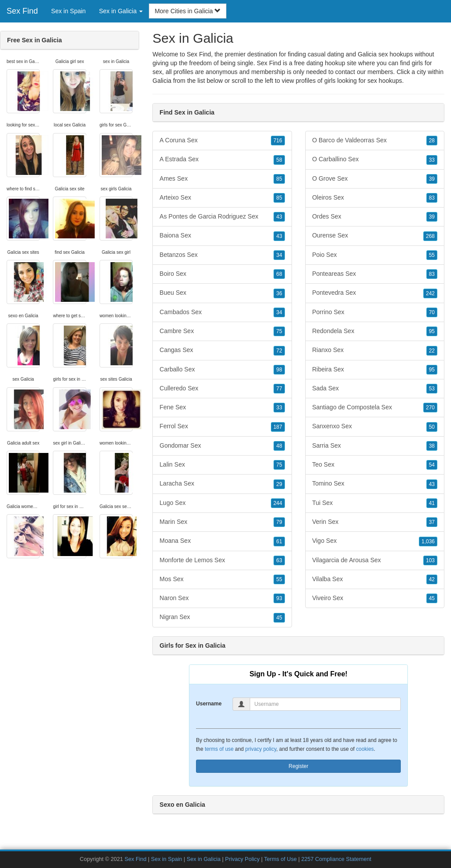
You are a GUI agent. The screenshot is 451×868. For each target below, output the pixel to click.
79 (279, 522)
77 (279, 389)
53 (432, 389)
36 (279, 293)
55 (279, 579)
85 (279, 179)
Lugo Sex (222, 503)
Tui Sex (375, 503)
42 (432, 579)
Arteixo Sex (222, 198)
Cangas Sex (222, 350)
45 (279, 618)
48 (279, 446)
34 (279, 255)
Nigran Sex (222, 617)
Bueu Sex (222, 293)
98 (279, 370)
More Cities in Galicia (188, 11)
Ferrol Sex (222, 427)
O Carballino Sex (375, 160)
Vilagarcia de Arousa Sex (375, 560)
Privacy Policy (242, 859)
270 (430, 408)
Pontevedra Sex (375, 293)
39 (432, 179)
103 (430, 560)
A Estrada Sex (222, 160)
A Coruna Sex (222, 141)
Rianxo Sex (375, 350)
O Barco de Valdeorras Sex (375, 141)
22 (432, 351)
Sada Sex (375, 389)
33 (279, 408)
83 (432, 198)
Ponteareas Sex (375, 274)
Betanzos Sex (222, 255)
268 (430, 236)
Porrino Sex (375, 312)
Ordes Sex (375, 217)
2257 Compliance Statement (336, 859)
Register (298, 766)
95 (432, 331)
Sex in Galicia (204, 859)
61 (279, 542)
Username (209, 704)
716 (278, 141)
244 (278, 503)
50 (432, 427)
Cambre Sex (222, 331)
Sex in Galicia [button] (121, 11)
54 (432, 465)
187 (278, 427)
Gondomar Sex (222, 446)
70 (432, 312)
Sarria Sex (375, 446)
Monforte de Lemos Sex (222, 560)
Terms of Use (281, 859)
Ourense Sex (375, 236)
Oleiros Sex (375, 198)
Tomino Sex (375, 484)
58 (279, 160)
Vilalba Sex (375, 579)
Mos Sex (222, 579)
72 (279, 351)
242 (430, 293)
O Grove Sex (375, 179)
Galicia (162, 81)
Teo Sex (375, 465)
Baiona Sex (222, 236)
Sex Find (22, 11)
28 (432, 141)
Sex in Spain (68, 11)
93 (279, 598)
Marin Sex (222, 522)
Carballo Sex (222, 370)
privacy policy (261, 749)
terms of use (219, 749)
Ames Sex (222, 179)
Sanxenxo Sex (375, 427)
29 (279, 484)
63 (279, 560)
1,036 (428, 542)
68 (279, 274)
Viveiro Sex (375, 598)
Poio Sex (375, 255)
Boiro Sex (222, 274)
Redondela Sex (375, 331)
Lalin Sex (222, 465)
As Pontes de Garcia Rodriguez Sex (222, 217)
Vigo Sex (375, 541)
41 (432, 503)
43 (279, 217)
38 (432, 446)
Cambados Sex (222, 312)
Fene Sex (222, 408)
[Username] (325, 704)
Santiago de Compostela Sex (375, 408)
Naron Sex (222, 598)
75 (279, 331)
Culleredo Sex (222, 389)
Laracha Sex (222, 484)
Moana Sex (222, 541)
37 (432, 522)
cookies (365, 749)
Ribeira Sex (375, 370)
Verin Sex (375, 522)
